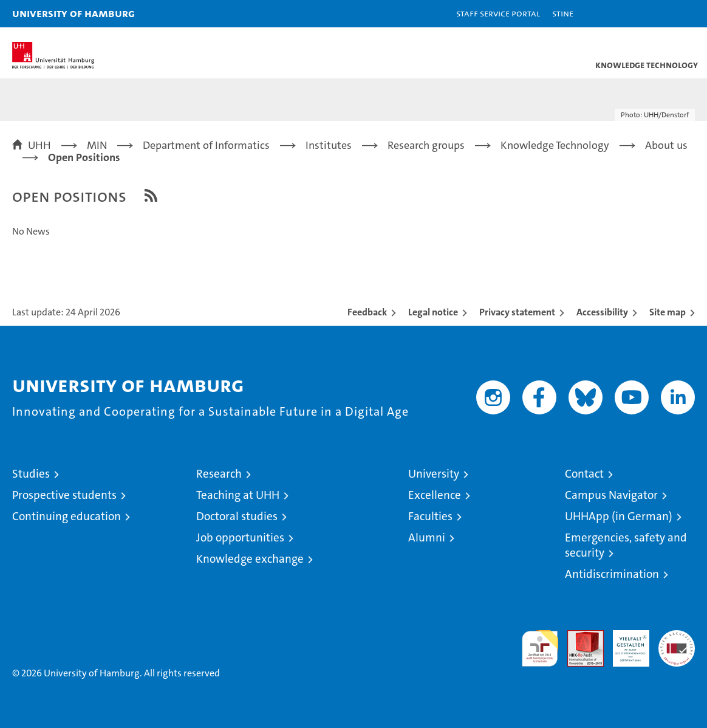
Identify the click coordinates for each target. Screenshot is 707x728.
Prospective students (64, 495)
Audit (579, 637)
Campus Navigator (611, 495)
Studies (31, 474)
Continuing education (67, 516)
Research (219, 474)
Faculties (430, 516)
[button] (660, 14)
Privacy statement (517, 312)
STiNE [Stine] (563, 13)
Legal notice (433, 312)
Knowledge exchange (250, 559)
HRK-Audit (624, 643)
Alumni (427, 537)
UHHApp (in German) (619, 516)
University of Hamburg (73, 13)
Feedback (367, 312)
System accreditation (677, 643)
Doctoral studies (237, 516)
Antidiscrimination (612, 574)
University (434, 474)
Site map (668, 312)
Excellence (435, 495)
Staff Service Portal (498, 13)
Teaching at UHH (238, 495)
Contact (584, 474)
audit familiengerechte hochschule (540, 648)
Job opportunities (240, 537)
